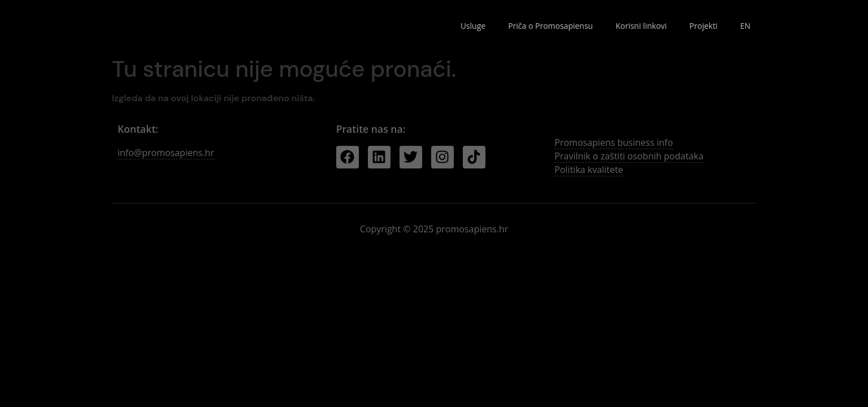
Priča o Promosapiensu (550, 26)
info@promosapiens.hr (166, 153)
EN (745, 26)
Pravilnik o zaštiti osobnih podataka (629, 156)
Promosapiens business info (613, 142)
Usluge (473, 26)
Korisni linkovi (641, 26)
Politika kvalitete (589, 170)
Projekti (704, 26)
